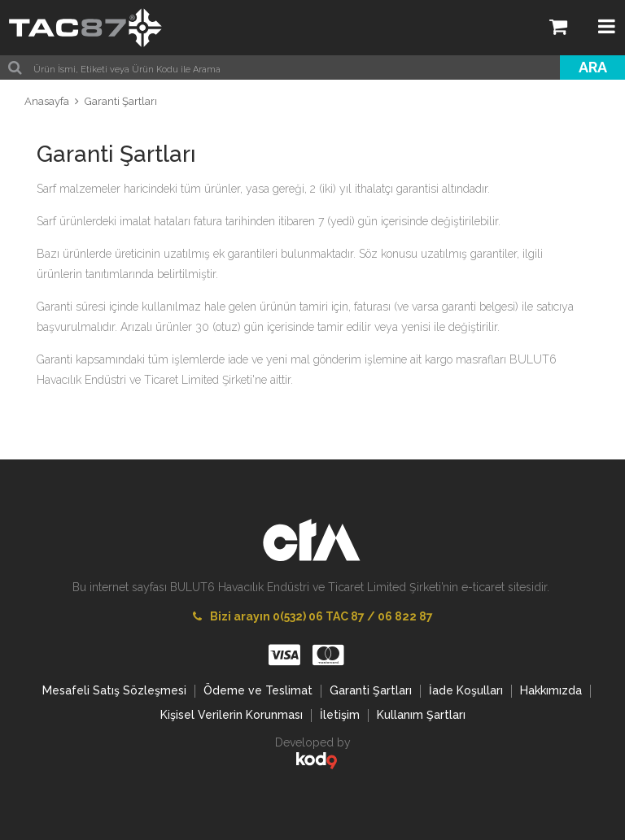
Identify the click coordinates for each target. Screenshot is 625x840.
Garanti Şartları (121, 101)
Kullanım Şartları (421, 715)
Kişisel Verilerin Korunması (232, 715)
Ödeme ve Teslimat (258, 690)
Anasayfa (47, 101)
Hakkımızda (551, 690)
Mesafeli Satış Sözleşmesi (114, 690)
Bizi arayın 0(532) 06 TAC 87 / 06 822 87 (313, 616)
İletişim (340, 715)
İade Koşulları (466, 690)
